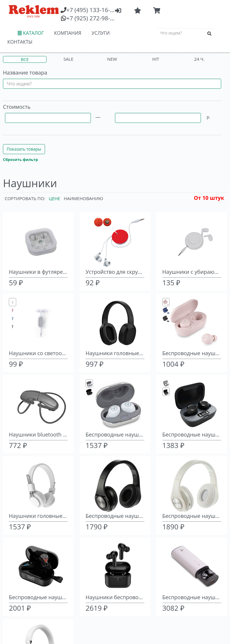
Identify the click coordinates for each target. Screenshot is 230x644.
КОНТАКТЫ (20, 42)
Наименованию (84, 198)
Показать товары (24, 149)
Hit (156, 59)
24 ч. (199, 59)
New (112, 59)
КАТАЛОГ (31, 33)
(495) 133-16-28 (91, 10)
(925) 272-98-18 (91, 18)
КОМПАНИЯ (68, 33)
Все (25, 59)
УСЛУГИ (101, 33)
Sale (69, 59)
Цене (55, 198)
